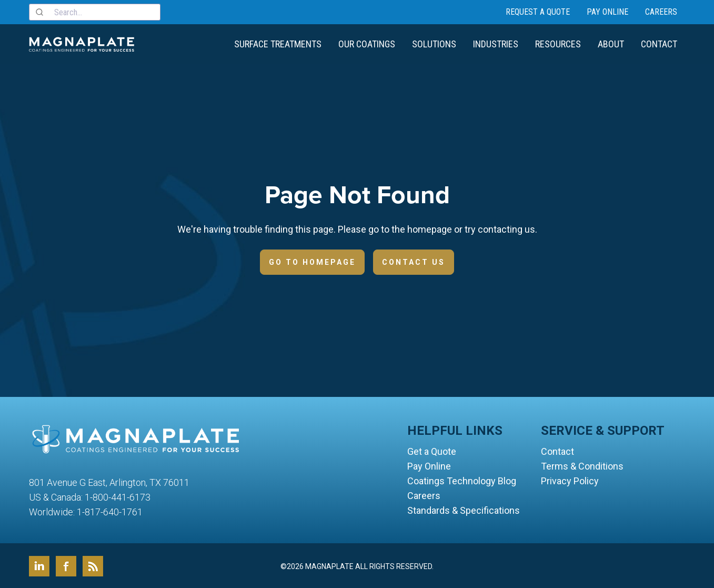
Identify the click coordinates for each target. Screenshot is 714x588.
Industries (496, 43)
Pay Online (607, 11)
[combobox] (95, 12)
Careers (661, 11)
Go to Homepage (312, 261)
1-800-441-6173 (118, 496)
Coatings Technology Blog (462, 480)
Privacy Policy (570, 480)
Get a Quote (432, 450)
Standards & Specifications (464, 509)
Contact (659, 43)
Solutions (434, 43)
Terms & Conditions (582, 465)
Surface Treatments (278, 43)
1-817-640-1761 (110, 511)
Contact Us (414, 261)
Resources (558, 43)
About (611, 43)
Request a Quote (538, 11)
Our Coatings (367, 43)
